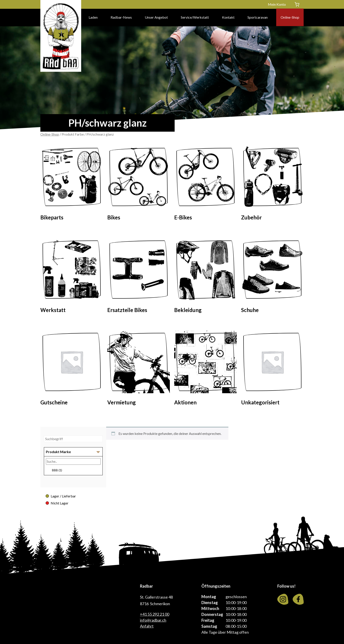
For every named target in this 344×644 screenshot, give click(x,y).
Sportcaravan (258, 17)
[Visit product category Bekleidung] (205, 277)
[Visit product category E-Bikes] (205, 185)
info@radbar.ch (153, 620)
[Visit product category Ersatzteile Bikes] (139, 277)
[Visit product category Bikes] (139, 185)
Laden (93, 17)
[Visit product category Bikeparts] (72, 185)
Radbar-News (121, 17)
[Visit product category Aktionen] (205, 370)
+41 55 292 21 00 (155, 614)
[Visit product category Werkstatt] (72, 277)
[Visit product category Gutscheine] (72, 370)
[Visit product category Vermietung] (139, 370)
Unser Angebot (156, 17)
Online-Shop (290, 17)
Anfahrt (147, 626)
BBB (57, 470)
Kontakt (228, 17)
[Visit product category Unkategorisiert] (272, 370)
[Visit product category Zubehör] (272, 185)
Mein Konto (277, 4)
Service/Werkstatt (195, 17)
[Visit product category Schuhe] (272, 277)
